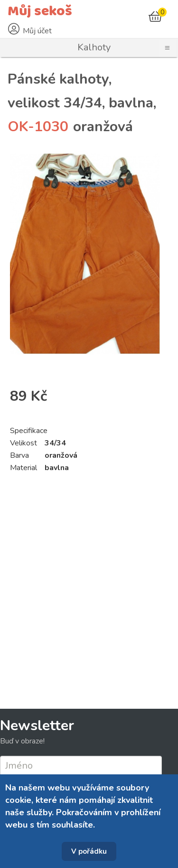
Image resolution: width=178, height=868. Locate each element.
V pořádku (89, 851)
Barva (19, 455)
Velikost (23, 443)
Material (23, 468)
